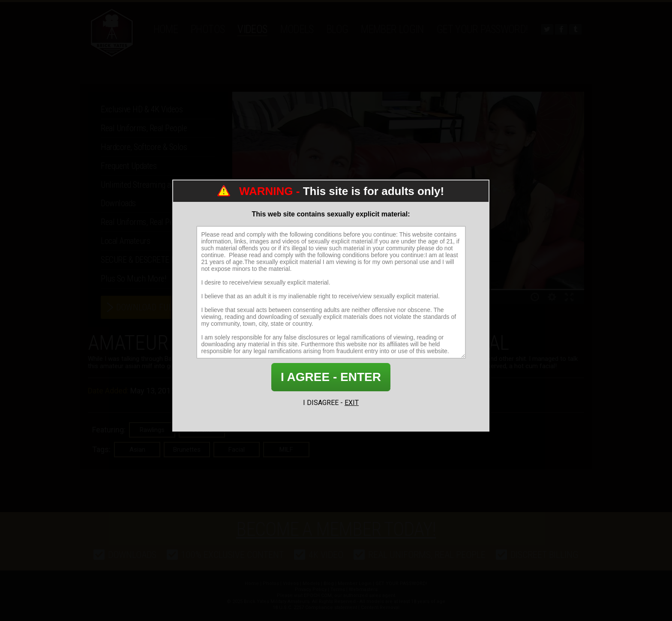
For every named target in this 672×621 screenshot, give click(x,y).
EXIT (352, 403)
